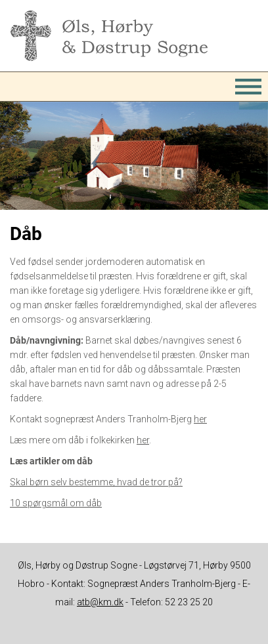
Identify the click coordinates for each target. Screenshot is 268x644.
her (200, 419)
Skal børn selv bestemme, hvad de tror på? (96, 482)
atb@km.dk (100, 602)
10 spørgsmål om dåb (56, 503)
